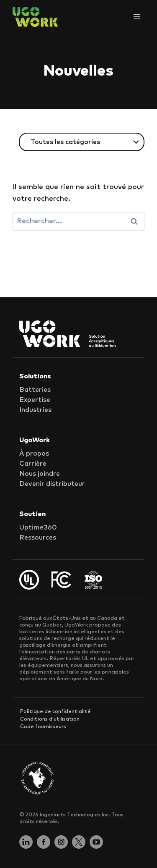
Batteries (35, 390)
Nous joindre (40, 474)
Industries (35, 410)
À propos (34, 454)
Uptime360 (38, 527)
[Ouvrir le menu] (137, 17)
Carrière (33, 464)
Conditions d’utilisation (50, 719)
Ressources (38, 538)
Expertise (35, 400)
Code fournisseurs (43, 727)
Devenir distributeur (52, 484)
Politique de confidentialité (55, 712)
